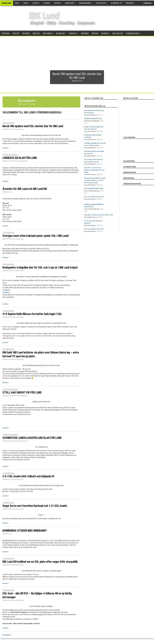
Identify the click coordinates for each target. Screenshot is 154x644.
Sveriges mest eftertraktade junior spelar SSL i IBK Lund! (36, 236)
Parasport (70, 3)
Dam (17, 3)
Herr (26, 3)
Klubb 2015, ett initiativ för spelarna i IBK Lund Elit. (99, 215)
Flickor (36, 3)
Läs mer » (6, 148)
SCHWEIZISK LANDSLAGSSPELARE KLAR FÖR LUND (32, 438)
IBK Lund (7, 3)
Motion (58, 3)
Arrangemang (86, 3)
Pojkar (47, 3)
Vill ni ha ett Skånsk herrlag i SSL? (94, 197)
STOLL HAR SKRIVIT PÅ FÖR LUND (22, 393)
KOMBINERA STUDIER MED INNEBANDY (25, 531)
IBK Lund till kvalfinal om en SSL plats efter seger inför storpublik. (40, 562)
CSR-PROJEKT (102, 3)
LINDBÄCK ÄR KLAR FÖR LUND (20, 158)
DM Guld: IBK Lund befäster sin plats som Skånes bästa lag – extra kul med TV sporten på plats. (95, 180)
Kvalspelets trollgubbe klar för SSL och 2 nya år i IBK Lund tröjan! (40, 268)
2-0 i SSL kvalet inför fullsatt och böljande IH (28, 476)
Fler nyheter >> (7, 635)
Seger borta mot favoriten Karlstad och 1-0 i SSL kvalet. (35, 506)
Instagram (6, 290)
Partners (130, 3)
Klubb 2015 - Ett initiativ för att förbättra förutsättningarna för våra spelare (94, 170)
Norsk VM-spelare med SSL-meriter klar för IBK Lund (33, 126)
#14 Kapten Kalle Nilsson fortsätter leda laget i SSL (32, 314)
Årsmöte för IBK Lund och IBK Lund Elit (25, 189)
